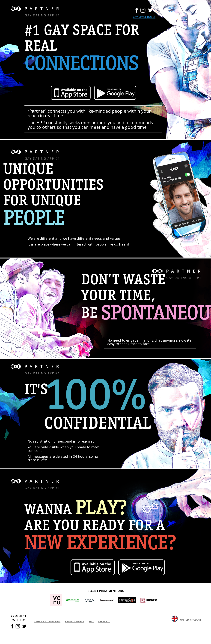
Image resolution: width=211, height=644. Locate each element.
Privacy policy (75, 621)
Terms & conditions (47, 621)
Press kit (104, 621)
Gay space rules (144, 17)
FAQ (91, 621)
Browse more (172, 9)
